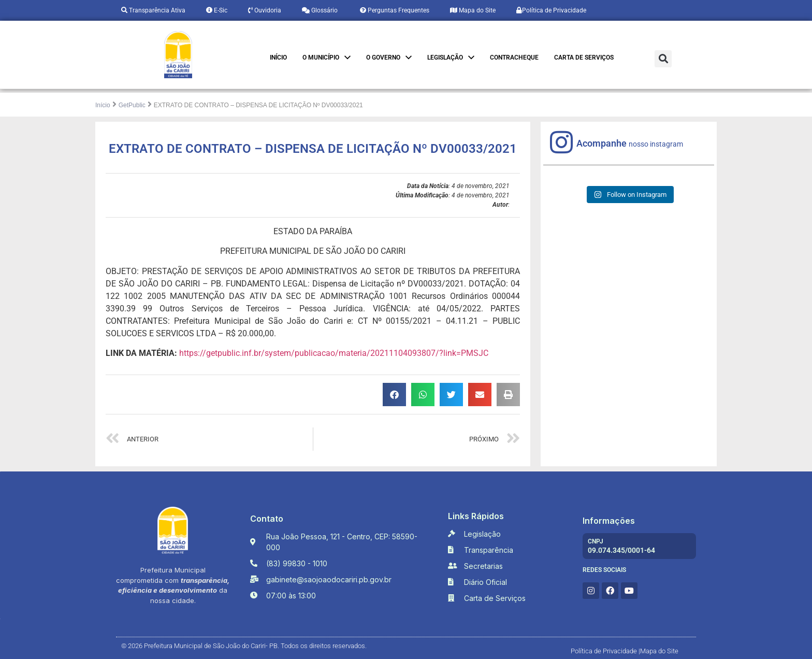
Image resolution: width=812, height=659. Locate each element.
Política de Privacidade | (605, 651)
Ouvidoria (265, 10)
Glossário (320, 10)
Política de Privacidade (551, 10)
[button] (663, 59)
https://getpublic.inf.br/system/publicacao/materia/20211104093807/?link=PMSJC (334, 353)
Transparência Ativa (153, 10)
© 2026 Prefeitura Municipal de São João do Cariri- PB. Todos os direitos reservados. (244, 646)
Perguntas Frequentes (394, 10)
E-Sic (217, 10)
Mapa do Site (473, 10)
